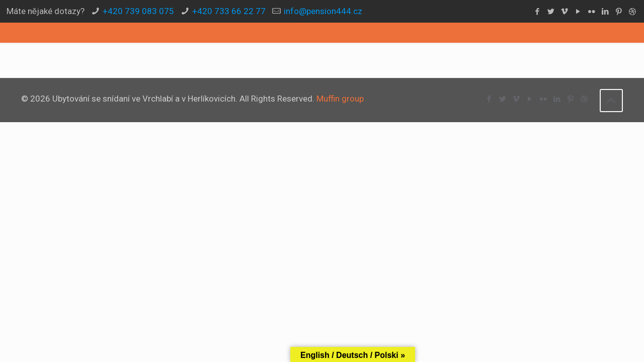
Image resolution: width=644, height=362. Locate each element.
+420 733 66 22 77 (229, 11)
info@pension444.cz (323, 11)
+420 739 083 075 (138, 11)
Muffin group (340, 99)
